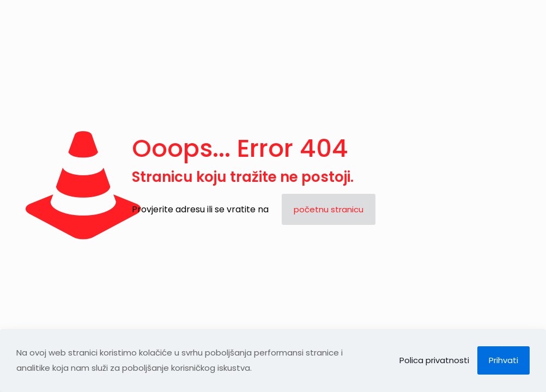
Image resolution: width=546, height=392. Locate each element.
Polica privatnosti (434, 360)
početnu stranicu (329, 209)
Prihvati (503, 360)
